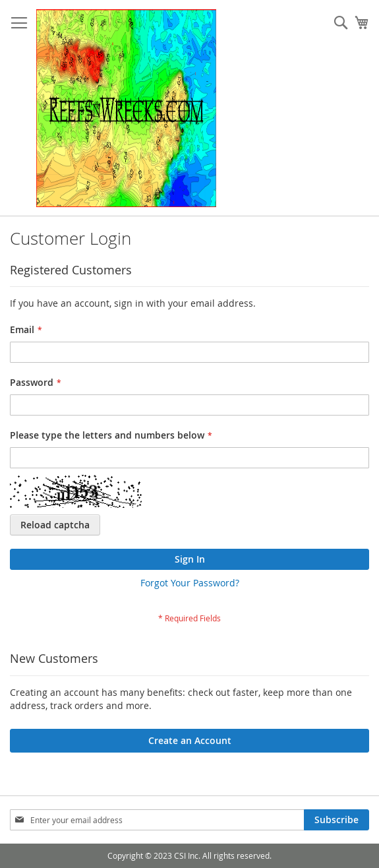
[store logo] (126, 108)
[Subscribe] (336, 820)
